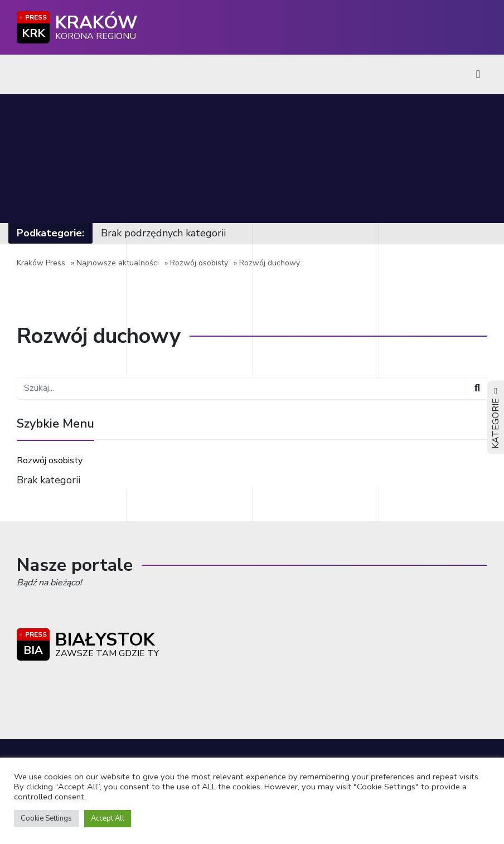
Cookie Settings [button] (46, 818)
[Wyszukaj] (478, 388)
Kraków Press (41, 263)
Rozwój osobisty (199, 263)
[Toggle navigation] (478, 74)
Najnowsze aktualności (118, 263)
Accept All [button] (108, 818)
